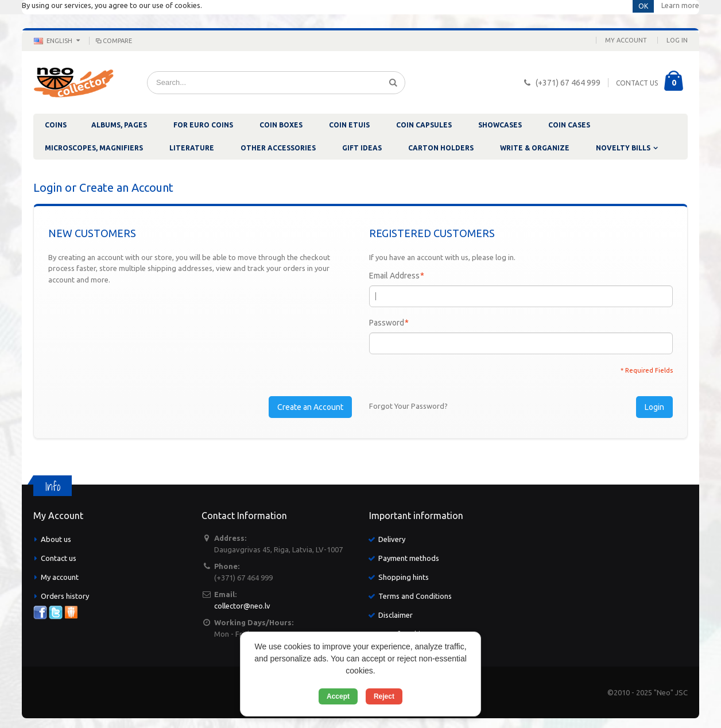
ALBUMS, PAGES (119, 125)
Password (387, 323)
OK (643, 6)
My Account (626, 40)
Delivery (392, 539)
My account (60, 577)
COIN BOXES (281, 125)
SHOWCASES (500, 125)
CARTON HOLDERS (441, 148)
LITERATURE (192, 148)
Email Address (394, 276)
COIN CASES (569, 125)
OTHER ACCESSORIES (278, 148)
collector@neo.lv (242, 606)
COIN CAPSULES (424, 125)
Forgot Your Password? (408, 406)
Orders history (65, 596)
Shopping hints (404, 577)
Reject (384, 696)
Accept (338, 696)
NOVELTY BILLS (623, 148)
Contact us (59, 558)
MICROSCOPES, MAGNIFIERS (94, 148)
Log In (677, 40)
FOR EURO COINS (203, 125)
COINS (56, 125)
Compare (113, 41)
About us (56, 539)
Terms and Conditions (415, 596)
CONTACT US (637, 83)
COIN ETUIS (349, 125)
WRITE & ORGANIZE (535, 148)
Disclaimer (396, 615)
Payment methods (409, 558)
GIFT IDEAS (362, 148)
